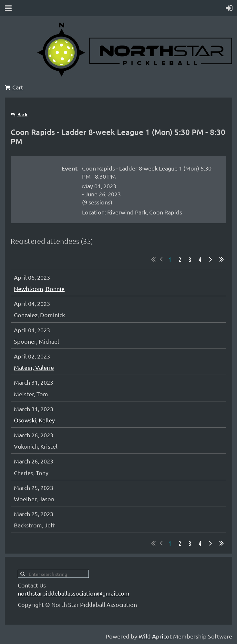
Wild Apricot (155, 636)
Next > (211, 259)
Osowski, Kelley (34, 420)
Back (22, 114)
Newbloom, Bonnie (39, 289)
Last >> (222, 259)
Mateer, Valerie (34, 367)
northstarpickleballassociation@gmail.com (74, 593)
